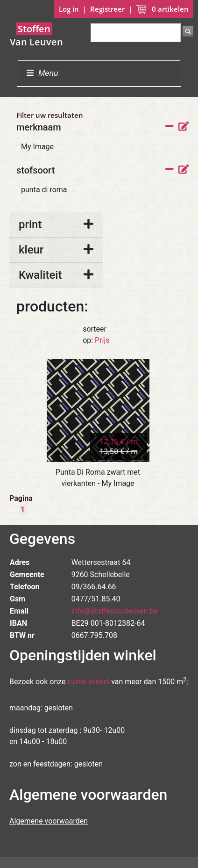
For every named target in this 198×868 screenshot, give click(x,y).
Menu (42, 73)
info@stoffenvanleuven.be (115, 611)
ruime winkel (89, 682)
